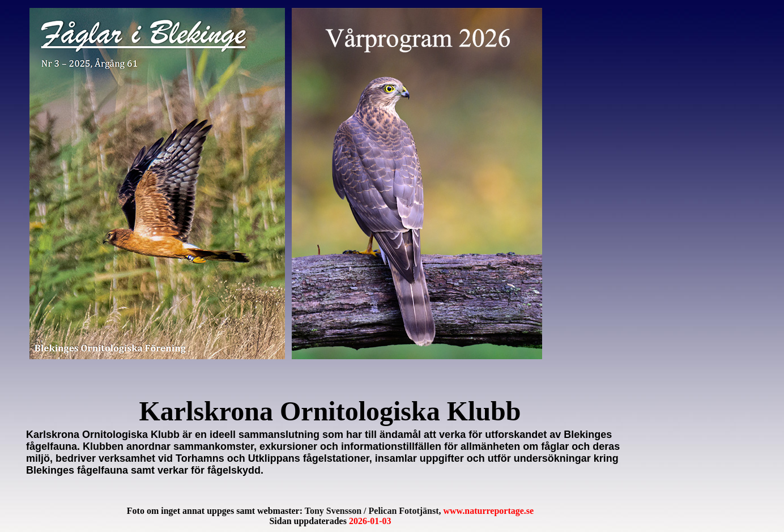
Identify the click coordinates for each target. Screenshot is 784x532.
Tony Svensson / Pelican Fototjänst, (419, 511)
